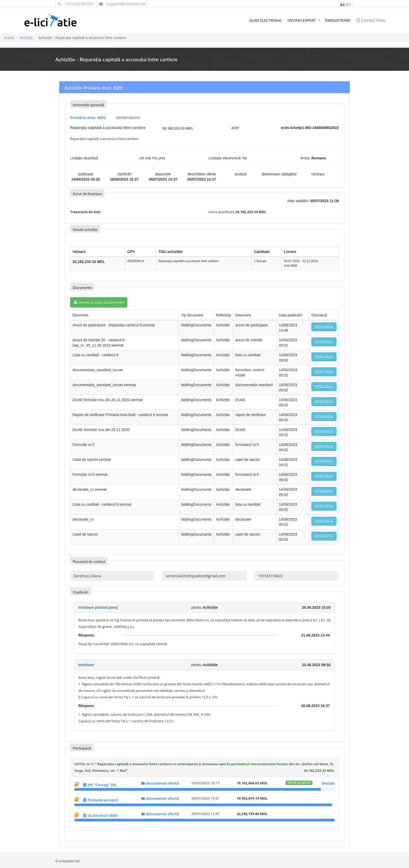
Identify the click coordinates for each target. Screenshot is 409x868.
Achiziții (26, 38)
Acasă (9, 38)
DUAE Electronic (266, 20)
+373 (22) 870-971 (77, 4)
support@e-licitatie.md (122, 4)
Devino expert (302, 20)
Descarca (324, 327)
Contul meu (371, 20)
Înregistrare (338, 20)
